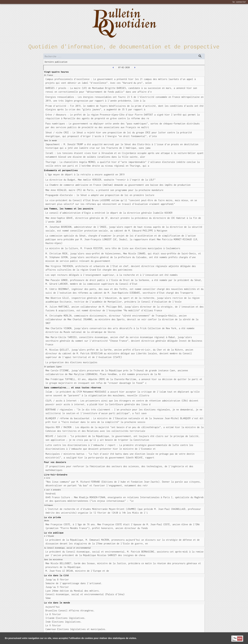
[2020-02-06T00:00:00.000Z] (113, 67)
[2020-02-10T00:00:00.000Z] (135, 67)
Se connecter (239, 2)
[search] (124, 56)
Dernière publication (56, 62)
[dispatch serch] (200, 56)
